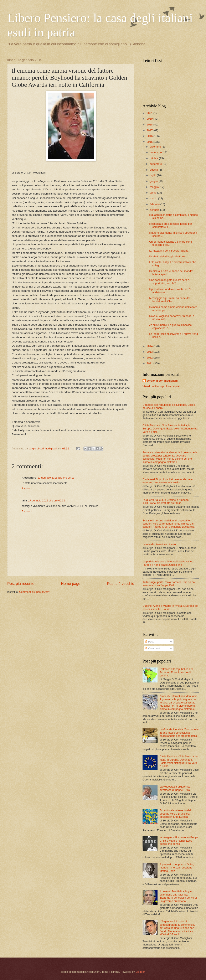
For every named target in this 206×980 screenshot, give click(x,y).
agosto (154, 170)
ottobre (154, 158)
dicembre (156, 147)
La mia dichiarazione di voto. (159, 544)
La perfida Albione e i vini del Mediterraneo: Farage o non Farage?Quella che (168, 563)
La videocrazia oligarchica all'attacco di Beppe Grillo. (175, 788)
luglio (153, 175)
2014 (150, 346)
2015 (150, 142)
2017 (150, 130)
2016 (150, 136)
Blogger (140, 972)
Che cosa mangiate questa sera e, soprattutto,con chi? (170, 282)
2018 (150, 125)
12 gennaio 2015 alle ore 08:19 (56, 478)
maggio (155, 187)
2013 (150, 352)
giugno (154, 181)
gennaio (155, 210)
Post (149, 642)
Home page (71, 584)
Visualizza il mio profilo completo (162, 386)
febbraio (155, 204)
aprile (153, 193)
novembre (156, 152)
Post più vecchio (121, 584)
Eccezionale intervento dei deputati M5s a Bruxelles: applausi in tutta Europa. (175, 814)
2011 (150, 363)
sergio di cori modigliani (162, 381)
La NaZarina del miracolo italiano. (169, 251)
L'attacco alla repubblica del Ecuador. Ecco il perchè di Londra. (176, 672)
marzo (154, 198)
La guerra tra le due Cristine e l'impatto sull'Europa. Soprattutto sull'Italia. (166, 501)
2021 (150, 113)
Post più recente (21, 584)
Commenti (153, 648)
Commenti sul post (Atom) (35, 592)
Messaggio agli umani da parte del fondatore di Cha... (170, 300)
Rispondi (27, 488)
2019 (150, 119)
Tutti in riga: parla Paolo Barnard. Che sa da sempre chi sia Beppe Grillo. (169, 584)
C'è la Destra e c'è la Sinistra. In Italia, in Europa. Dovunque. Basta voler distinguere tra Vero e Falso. (170, 429)
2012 (150, 358)
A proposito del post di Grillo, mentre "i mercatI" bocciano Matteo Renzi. (177, 868)
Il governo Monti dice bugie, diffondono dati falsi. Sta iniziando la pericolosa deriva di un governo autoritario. (178, 896)
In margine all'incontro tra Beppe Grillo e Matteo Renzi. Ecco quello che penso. (179, 841)
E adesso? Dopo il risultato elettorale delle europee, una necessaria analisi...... (168, 481)
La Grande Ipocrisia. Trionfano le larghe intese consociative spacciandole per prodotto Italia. (179, 733)
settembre (156, 164)
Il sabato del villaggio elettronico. (169, 256)
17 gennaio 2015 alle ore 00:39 (47, 501)
